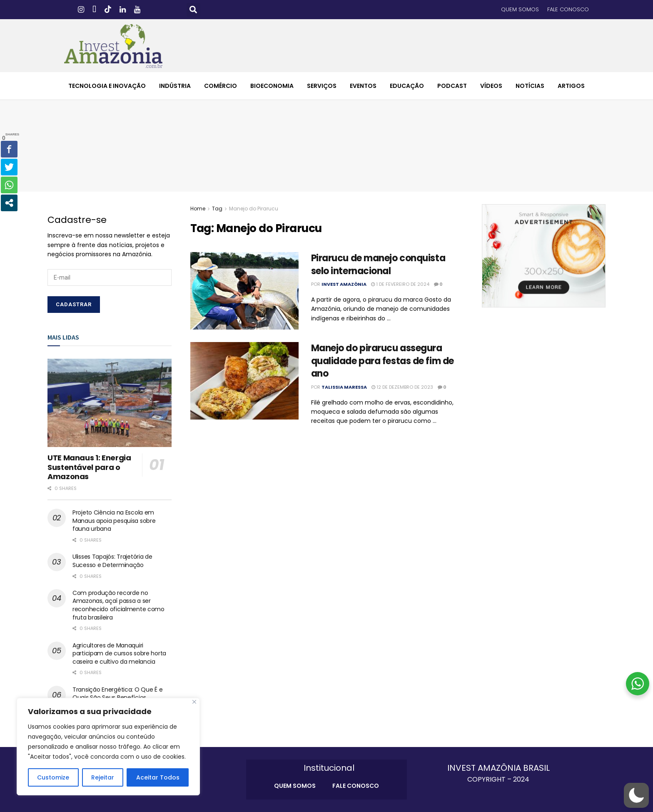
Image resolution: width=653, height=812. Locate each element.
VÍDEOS (491, 86)
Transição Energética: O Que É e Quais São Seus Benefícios (117, 694)
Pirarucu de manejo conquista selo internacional (378, 265)
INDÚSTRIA (175, 86)
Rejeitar (103, 777)
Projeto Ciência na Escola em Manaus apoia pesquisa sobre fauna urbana (114, 521)
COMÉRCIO (221, 86)
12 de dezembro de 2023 (402, 387)
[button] (193, 10)
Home (198, 209)
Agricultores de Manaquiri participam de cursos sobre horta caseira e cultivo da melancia (119, 653)
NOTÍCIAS (530, 86)
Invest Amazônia (344, 284)
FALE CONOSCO (568, 9)
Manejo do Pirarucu (254, 209)
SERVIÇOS (322, 86)
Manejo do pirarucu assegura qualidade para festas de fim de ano (383, 361)
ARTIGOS (571, 86)
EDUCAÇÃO (407, 86)
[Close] (194, 702)
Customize (53, 777)
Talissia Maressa (344, 387)
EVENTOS (363, 86)
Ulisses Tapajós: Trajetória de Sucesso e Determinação (112, 561)
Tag (217, 209)
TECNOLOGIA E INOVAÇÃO (107, 86)
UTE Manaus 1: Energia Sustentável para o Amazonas (89, 467)
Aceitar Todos (158, 777)
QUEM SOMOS (520, 9)
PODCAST (452, 86)
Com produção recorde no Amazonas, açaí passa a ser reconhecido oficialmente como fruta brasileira (118, 605)
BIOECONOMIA (272, 86)
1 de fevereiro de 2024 (400, 284)
